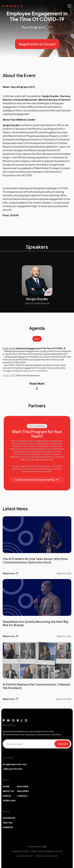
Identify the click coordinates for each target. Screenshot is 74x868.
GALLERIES (23, 791)
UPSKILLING (9, 801)
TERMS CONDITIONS (47, 856)
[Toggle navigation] (69, 6)
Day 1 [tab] (37, 339)
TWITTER (8, 823)
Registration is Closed (37, 44)
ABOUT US (8, 791)
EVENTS (7, 796)
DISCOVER (23, 786)
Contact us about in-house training (37, 480)
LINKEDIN (8, 827)
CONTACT (22, 796)
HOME (6, 786)
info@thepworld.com (15, 764)
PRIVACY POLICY (25, 856)
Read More (37, 386)
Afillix (44, 846)
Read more (11, 573)
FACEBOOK (9, 818)
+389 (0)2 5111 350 (12, 769)
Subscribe (62, 744)
